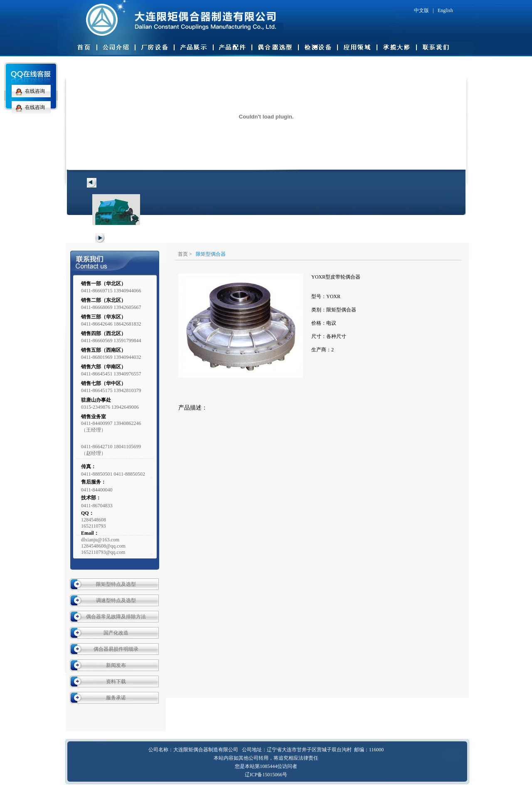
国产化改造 (116, 633)
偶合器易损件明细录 (116, 649)
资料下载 (116, 681)
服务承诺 (116, 698)
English (445, 10)
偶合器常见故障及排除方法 (116, 617)
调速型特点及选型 (116, 600)
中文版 (421, 10)
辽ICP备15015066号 (266, 775)
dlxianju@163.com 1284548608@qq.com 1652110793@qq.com (103, 546)
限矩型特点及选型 (116, 584)
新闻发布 (116, 665)
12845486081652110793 (94, 523)
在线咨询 (28, 91)
